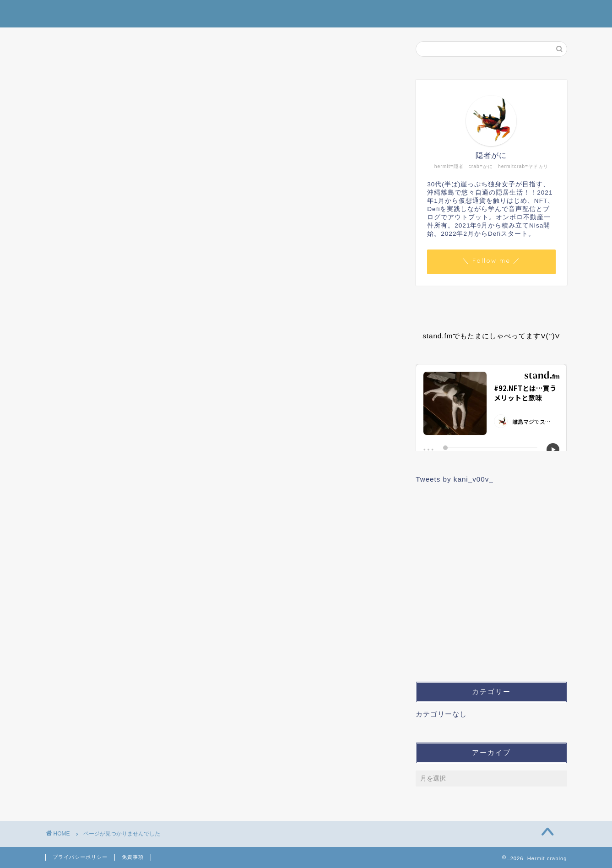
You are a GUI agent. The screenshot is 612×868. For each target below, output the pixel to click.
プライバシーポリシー (80, 857)
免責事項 (133, 857)
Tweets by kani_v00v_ (454, 479)
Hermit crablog (306, 13)
